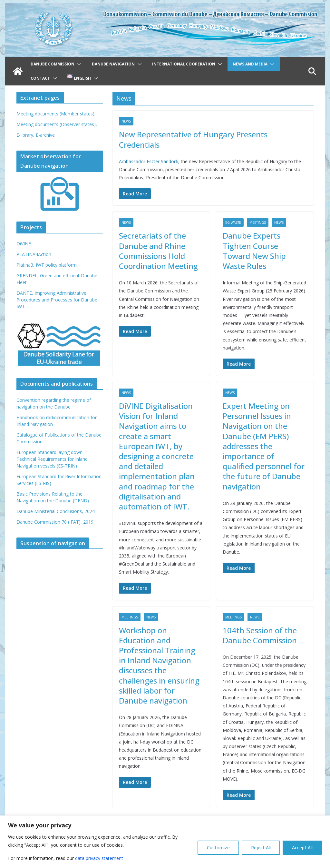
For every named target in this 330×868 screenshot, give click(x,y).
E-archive (45, 135)
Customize (218, 848)
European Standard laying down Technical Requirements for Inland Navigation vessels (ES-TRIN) (52, 459)
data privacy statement (99, 858)
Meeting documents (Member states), (56, 114)
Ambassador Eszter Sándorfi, (150, 161)
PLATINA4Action (34, 254)
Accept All (302, 848)
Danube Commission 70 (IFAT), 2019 (55, 522)
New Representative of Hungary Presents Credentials (193, 139)
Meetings (258, 222)
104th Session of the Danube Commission (260, 635)
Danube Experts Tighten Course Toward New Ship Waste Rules (254, 251)
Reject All (261, 848)
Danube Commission (53, 64)
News (126, 121)
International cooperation (184, 64)
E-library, (26, 135)
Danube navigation (113, 64)
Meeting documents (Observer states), (57, 124)
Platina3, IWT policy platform (47, 265)
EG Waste (233, 222)
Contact (40, 78)
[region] (165, 842)
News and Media (250, 64)
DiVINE (24, 244)
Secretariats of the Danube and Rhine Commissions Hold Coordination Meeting (158, 251)
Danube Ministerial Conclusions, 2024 (56, 511)
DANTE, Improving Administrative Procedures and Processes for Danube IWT (57, 300)
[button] (78, 64)
